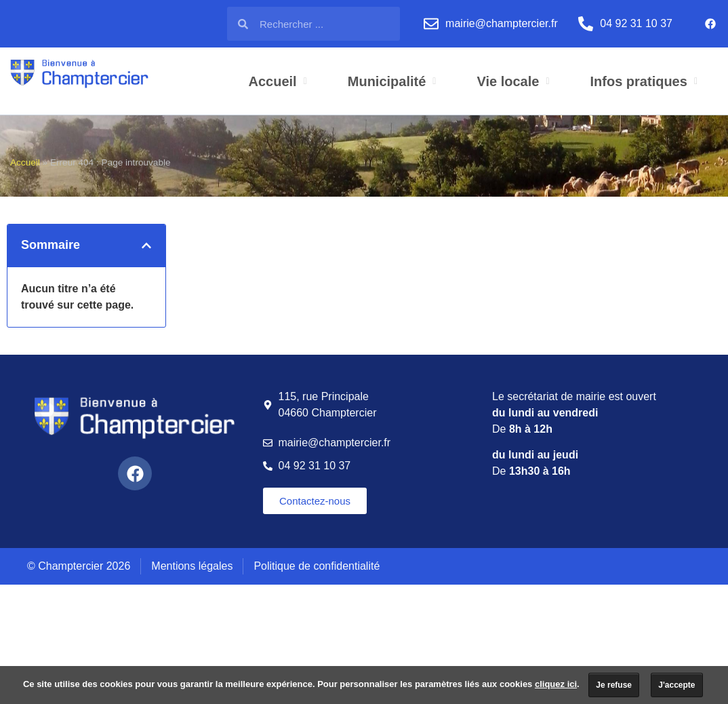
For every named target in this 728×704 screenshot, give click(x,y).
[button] (146, 246)
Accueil (25, 162)
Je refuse (614, 685)
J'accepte (676, 685)
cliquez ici (556, 684)
